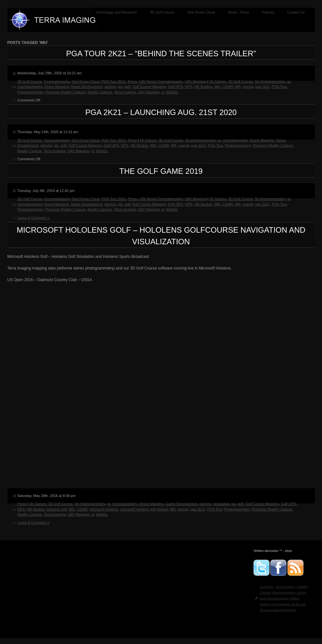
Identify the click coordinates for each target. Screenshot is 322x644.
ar (289, 81)
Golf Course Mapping (149, 87)
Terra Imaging (125, 92)
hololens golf (57, 509)
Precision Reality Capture (65, 92)
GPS (189, 87)
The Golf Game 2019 (161, 171)
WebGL (172, 92)
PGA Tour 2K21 (114, 81)
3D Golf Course (162, 12)
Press (132, 81)
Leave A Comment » (33, 218)
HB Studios (203, 87)
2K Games (218, 81)
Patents (268, 12)
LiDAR (228, 87)
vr (163, 92)
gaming (110, 87)
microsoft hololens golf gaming (144, 509)
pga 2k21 (262, 87)
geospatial (221, 504)
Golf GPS (175, 87)
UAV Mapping (196, 81)
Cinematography (57, 81)
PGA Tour (279, 87)
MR (238, 87)
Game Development (86, 87)
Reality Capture (100, 92)
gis (120, 87)
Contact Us (296, 12)
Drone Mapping (56, 87)
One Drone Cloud (201, 12)
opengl (248, 87)
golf (128, 87)
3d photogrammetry (270, 81)
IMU (217, 87)
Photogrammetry (31, 92)
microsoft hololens (104, 509)
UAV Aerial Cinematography (161, 81)
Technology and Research (116, 12)
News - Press (238, 12)
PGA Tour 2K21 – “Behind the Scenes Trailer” (161, 53)
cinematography (30, 87)
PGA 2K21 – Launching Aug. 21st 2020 (161, 112)
